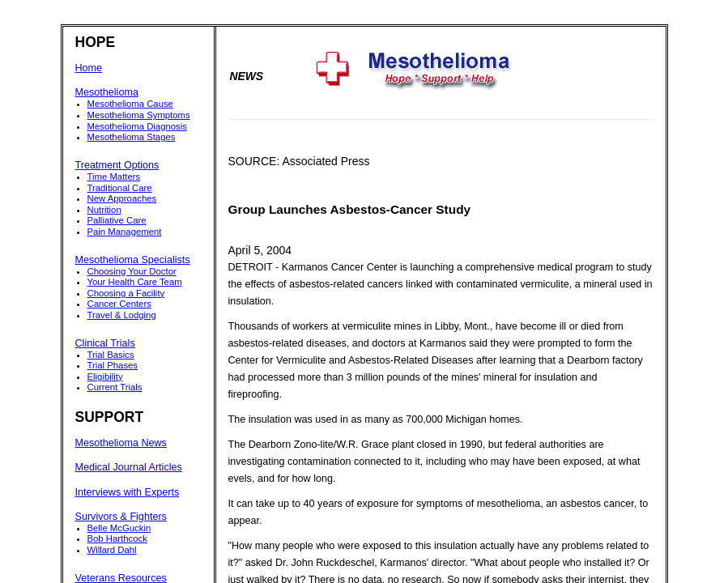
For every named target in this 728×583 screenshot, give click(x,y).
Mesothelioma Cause (130, 104)
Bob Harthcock (117, 538)
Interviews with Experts (128, 492)
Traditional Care (120, 188)
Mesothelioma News (121, 443)
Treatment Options (117, 165)
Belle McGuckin (119, 528)
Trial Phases (113, 365)
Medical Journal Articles (129, 467)
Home (89, 68)
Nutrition (104, 210)
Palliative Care (117, 220)
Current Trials (115, 387)
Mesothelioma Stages (132, 137)
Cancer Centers (119, 304)
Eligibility (105, 377)
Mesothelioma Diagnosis (137, 126)
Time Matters (114, 177)
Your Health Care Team (135, 282)
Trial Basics (111, 355)
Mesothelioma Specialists (133, 260)
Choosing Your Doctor (132, 271)
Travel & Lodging (122, 315)
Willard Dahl (112, 550)
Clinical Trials (105, 343)
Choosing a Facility (126, 293)
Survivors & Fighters (121, 517)
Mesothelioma (107, 92)
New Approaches (122, 198)
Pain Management (125, 232)
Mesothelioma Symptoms (139, 115)
